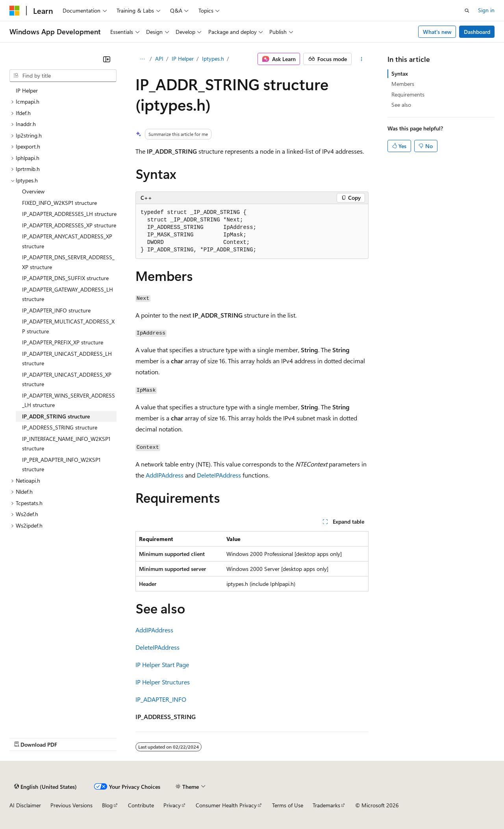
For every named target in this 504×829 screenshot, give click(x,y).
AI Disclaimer (25, 805)
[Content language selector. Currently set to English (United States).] (45, 786)
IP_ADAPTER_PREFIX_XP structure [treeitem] (63, 342)
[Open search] (467, 11)
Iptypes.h (213, 59)
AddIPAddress (165, 475)
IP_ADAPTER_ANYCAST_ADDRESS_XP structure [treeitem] (67, 241)
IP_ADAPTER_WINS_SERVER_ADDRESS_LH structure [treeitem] (69, 400)
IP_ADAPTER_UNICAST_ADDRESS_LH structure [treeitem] (67, 359)
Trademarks (326, 805)
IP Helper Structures (163, 682)
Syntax (400, 73)
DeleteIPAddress (219, 475)
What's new (437, 32)
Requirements (408, 94)
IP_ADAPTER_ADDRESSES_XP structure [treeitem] (69, 225)
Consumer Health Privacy (226, 805)
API (159, 59)
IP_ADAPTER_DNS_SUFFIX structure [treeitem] (65, 278)
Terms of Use (288, 805)
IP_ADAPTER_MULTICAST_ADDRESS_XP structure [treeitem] (68, 326)
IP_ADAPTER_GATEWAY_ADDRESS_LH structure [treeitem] (68, 294)
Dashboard (477, 32)
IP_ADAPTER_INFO (161, 699)
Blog (107, 805)
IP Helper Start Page (162, 665)
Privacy (172, 805)
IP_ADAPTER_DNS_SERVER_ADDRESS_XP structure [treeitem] (68, 262)
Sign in (486, 10)
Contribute (141, 805)
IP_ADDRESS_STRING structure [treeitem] (60, 427)
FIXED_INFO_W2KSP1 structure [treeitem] (59, 203)
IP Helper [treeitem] (27, 90)
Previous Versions (71, 805)
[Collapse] (107, 59)
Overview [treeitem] (33, 191)
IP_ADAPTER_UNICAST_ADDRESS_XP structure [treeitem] (67, 379)
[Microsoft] (15, 11)
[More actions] (362, 59)
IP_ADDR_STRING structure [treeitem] (56, 416)
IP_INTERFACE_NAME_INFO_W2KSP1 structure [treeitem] (66, 444)
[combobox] (63, 76)
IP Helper (183, 59)
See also (401, 105)
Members (403, 84)
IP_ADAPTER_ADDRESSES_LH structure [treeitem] (69, 214)
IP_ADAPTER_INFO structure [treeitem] (56, 310)
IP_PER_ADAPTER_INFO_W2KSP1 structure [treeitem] (61, 465)
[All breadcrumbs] (142, 59)
